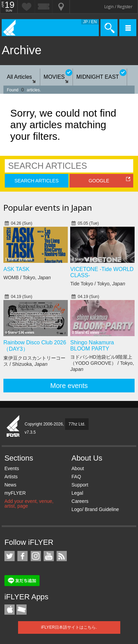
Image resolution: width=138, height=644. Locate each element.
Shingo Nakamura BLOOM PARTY (92, 346)
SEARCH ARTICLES (36, 181)
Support (80, 485)
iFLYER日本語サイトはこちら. (69, 627)
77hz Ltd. (77, 424)
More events (69, 386)
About (78, 468)
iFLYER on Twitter (10, 556)
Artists (11, 477)
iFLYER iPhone (10, 610)
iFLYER (13, 426)
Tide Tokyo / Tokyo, (98, 284)
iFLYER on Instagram (36, 556)
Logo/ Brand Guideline (95, 509)
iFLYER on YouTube (49, 556)
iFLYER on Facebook (22, 556)
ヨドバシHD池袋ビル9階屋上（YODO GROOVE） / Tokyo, (102, 363)
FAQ (76, 477)
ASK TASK (17, 269)
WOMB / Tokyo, (27, 278)
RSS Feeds (62, 556)
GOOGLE (99, 181)
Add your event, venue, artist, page (29, 504)
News (10, 485)
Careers (80, 501)
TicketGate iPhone (21, 610)
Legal (77, 493)
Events (12, 468)
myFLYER (15, 493)
